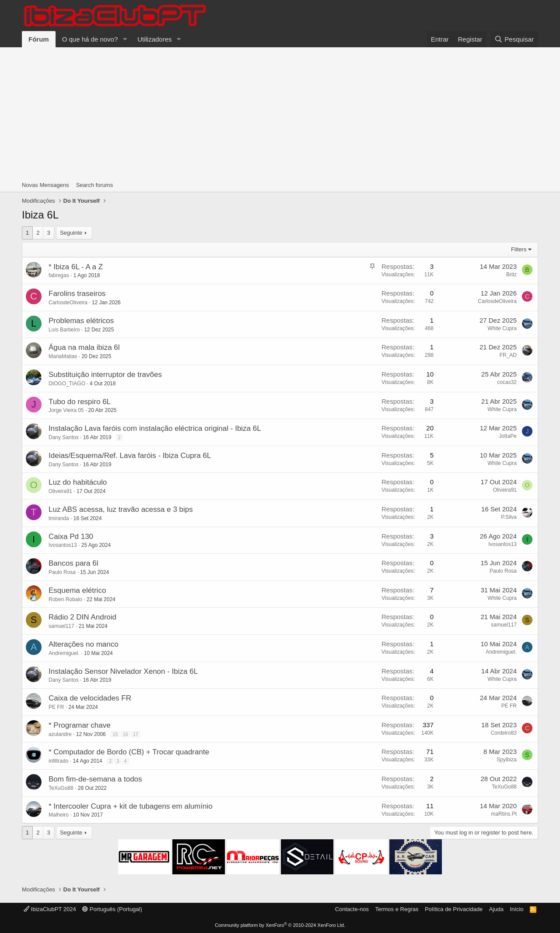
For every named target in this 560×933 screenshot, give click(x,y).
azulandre (60, 734)
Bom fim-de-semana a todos (95, 779)
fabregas (59, 275)
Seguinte (71, 233)
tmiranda (59, 518)
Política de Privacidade (454, 909)
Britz (511, 275)
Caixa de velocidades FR (90, 698)
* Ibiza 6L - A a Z (76, 267)
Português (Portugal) (112, 909)
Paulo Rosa (62, 572)
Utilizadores (154, 39)
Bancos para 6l (73, 563)
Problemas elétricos (81, 321)
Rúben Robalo (65, 599)
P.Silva (509, 517)
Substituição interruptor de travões (105, 375)
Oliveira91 (60, 491)
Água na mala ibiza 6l (84, 347)
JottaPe (508, 436)
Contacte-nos (352, 909)
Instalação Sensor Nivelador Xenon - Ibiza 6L (123, 671)
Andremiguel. (64, 653)
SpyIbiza (507, 760)
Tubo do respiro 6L (80, 402)
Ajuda (496, 909)
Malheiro (59, 815)
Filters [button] (519, 249)
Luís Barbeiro (64, 330)
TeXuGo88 (61, 788)
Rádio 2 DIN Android (82, 617)
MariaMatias (63, 356)
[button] (125, 39)
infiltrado (58, 761)
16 (125, 734)
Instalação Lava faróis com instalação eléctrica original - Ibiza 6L (155, 428)
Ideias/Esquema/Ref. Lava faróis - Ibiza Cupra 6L (130, 456)
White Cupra (502, 328)
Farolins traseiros (77, 294)
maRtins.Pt (504, 814)
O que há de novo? (90, 39)
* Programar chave (80, 725)
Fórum (39, 39)
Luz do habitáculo (78, 482)
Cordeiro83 (504, 733)
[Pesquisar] (514, 39)
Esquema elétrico (77, 590)
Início (516, 909)
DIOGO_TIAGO (67, 384)
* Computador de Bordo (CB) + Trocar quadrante (129, 752)
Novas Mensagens (45, 185)
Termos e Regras (397, 909)
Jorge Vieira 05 (66, 410)
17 (136, 734)
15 (115, 734)
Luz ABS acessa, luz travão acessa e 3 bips (121, 509)
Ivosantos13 (63, 545)
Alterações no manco (84, 644)
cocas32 (507, 382)
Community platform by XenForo (280, 925)
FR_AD (508, 355)
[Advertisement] (280, 113)
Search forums (95, 185)
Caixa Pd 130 (71, 537)
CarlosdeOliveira (68, 303)
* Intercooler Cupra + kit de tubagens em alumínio (131, 806)
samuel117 (61, 626)
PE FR (56, 707)
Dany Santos (64, 437)
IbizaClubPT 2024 (50, 909)
